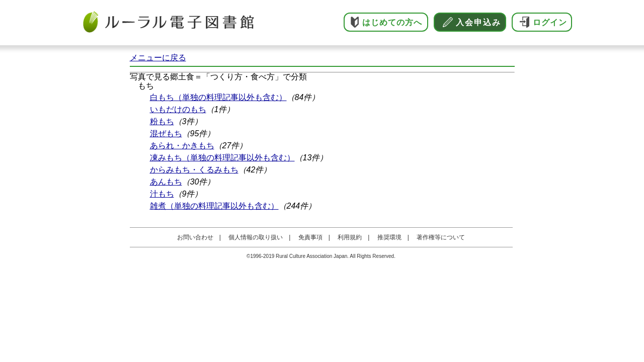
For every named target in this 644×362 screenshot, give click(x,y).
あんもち (166, 182)
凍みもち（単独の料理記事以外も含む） (222, 158)
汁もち (162, 194)
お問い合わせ (195, 237)
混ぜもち (166, 133)
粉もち (162, 121)
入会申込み (478, 22)
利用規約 (350, 237)
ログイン (550, 22)
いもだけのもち (178, 109)
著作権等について (441, 237)
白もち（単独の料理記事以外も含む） (218, 97)
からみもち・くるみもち (194, 170)
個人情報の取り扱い (256, 237)
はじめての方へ (392, 22)
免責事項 (310, 237)
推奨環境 (389, 237)
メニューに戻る (158, 58)
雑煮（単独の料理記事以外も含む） (214, 206)
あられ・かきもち (182, 146)
